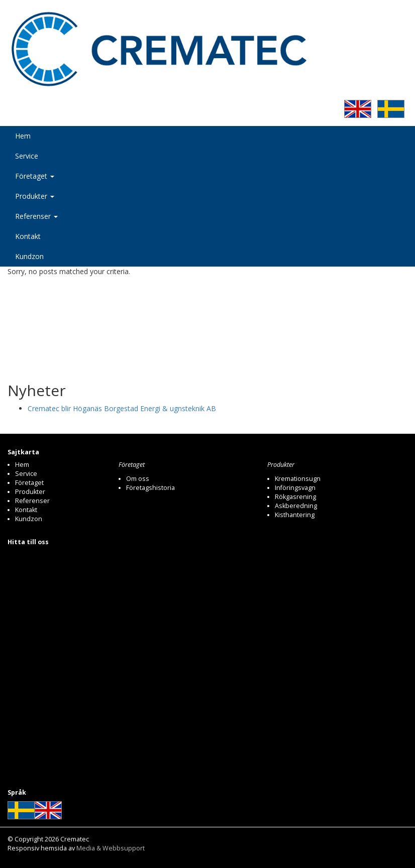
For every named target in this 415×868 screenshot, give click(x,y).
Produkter (35, 196)
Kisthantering (295, 515)
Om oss (138, 479)
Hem (23, 136)
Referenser (36, 216)
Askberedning (296, 506)
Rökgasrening (295, 497)
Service (27, 156)
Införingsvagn (295, 488)
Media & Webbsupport (111, 848)
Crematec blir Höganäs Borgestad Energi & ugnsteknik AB (122, 408)
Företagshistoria (150, 488)
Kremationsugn (298, 479)
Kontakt (28, 236)
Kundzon (29, 256)
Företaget (35, 176)
